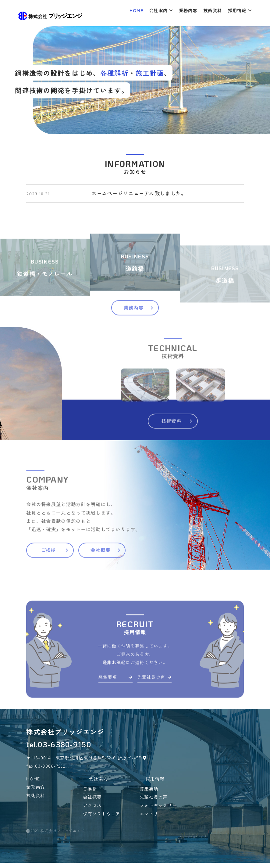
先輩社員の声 (157, 701)
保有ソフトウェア (101, 819)
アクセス (92, 810)
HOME (136, 10)
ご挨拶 (64, 573)
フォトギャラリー (158, 810)
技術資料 (213, 10)
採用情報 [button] (240, 10)
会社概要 (128, 573)
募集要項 (113, 701)
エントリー (151, 819)
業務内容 (188, 10)
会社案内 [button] (161, 10)
